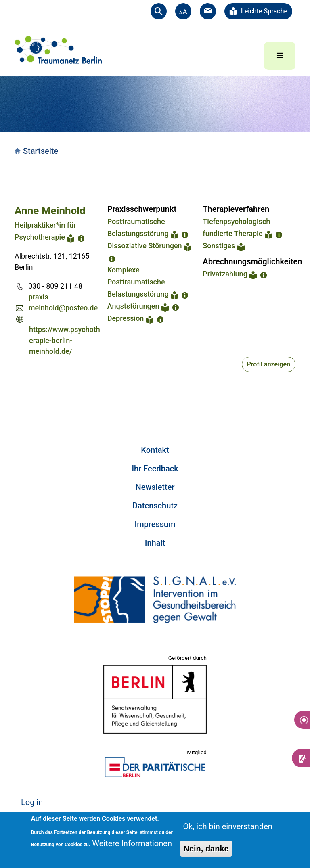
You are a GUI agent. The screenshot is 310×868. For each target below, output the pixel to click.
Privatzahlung (225, 274)
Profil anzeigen (269, 364)
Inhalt (155, 543)
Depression (126, 318)
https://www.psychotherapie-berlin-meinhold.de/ (65, 340)
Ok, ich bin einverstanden (227, 826)
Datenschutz (155, 506)
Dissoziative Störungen (145, 246)
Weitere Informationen (132, 843)
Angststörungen (133, 306)
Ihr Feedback (155, 469)
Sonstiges (219, 246)
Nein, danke (206, 849)
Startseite (41, 151)
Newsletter (155, 487)
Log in (32, 802)
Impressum (155, 524)
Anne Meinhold (50, 211)
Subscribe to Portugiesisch (18, 389)
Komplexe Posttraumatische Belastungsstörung (138, 282)
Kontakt (155, 450)
